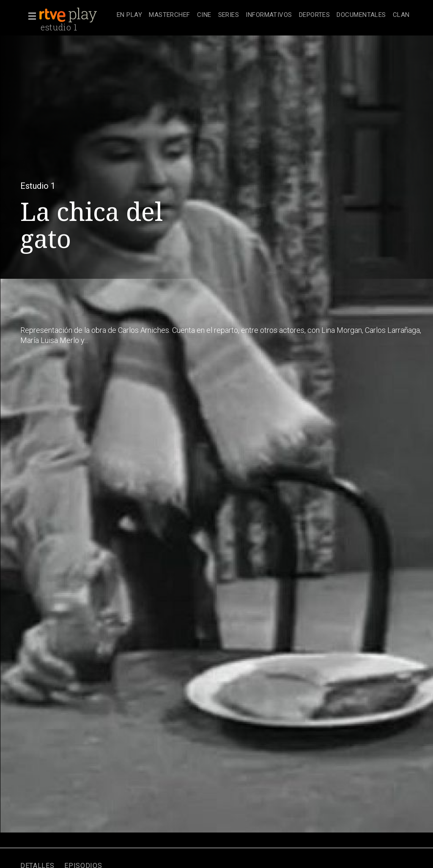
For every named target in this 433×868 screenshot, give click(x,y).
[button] (30, 16)
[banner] (76, 15)
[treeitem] (129, 15)
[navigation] (263, 15)
